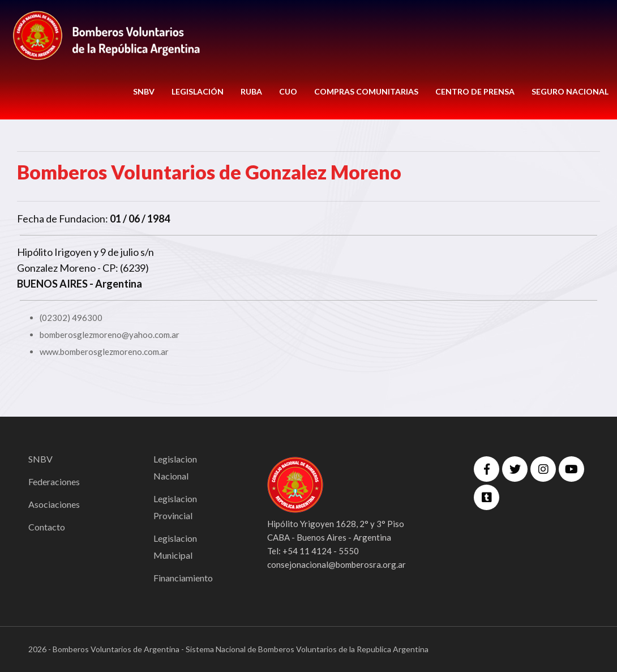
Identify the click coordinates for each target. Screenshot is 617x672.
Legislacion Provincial (175, 507)
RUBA (251, 91)
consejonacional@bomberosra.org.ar (337, 564)
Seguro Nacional (570, 91)
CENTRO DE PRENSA (475, 91)
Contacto (47, 527)
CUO (288, 91)
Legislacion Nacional (175, 467)
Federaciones (54, 481)
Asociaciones (54, 504)
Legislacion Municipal (175, 547)
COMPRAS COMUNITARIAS (366, 91)
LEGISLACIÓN (198, 91)
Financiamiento (183, 578)
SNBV (144, 91)
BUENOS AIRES (52, 284)
